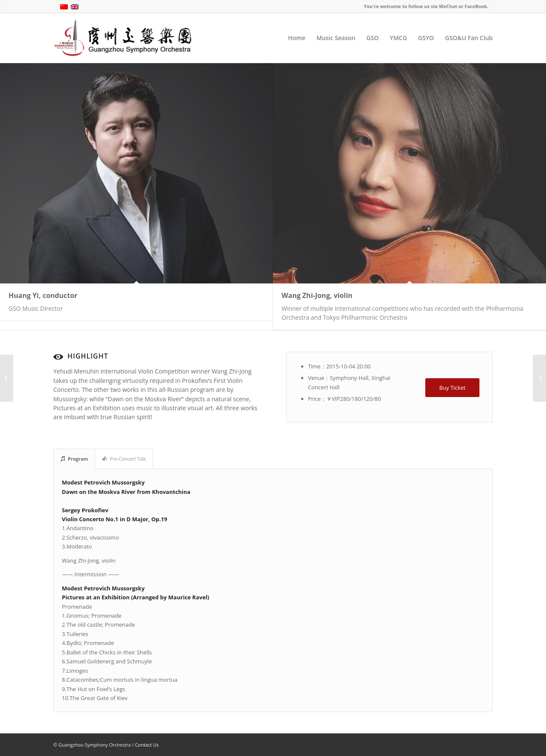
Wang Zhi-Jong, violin (317, 295)
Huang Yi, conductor (43, 295)
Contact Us (147, 745)
